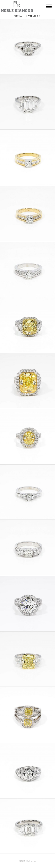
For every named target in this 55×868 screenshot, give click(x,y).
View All (18, 16)
